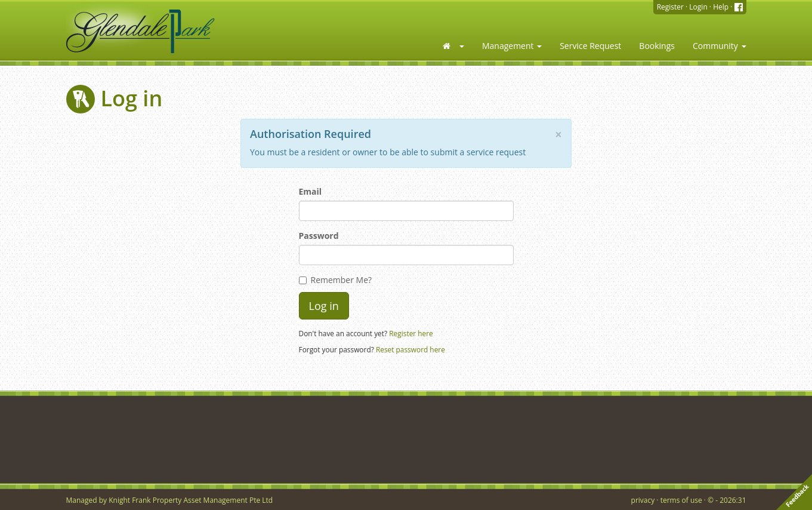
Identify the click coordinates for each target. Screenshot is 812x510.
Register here (411, 333)
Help (721, 7)
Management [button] (512, 46)
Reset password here (410, 349)
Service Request (590, 46)
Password (319, 236)
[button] (453, 46)
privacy (643, 500)
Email (311, 191)
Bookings (657, 46)
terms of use (681, 500)
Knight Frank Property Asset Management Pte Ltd (191, 500)
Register (670, 7)
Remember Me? (336, 280)
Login (698, 7)
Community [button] (720, 46)
